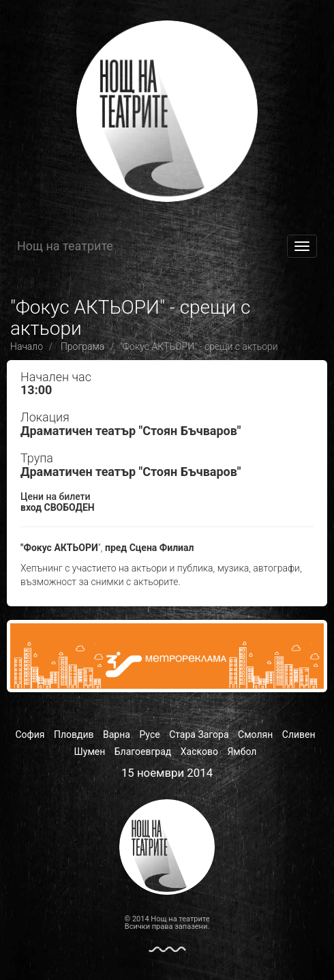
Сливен (299, 734)
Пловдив (74, 734)
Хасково (199, 752)
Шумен (90, 752)
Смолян (255, 734)
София (30, 734)
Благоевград (143, 752)
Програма (82, 346)
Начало (27, 346)
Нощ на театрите (65, 246)
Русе (149, 734)
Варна (117, 734)
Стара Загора (199, 734)
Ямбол (242, 752)
